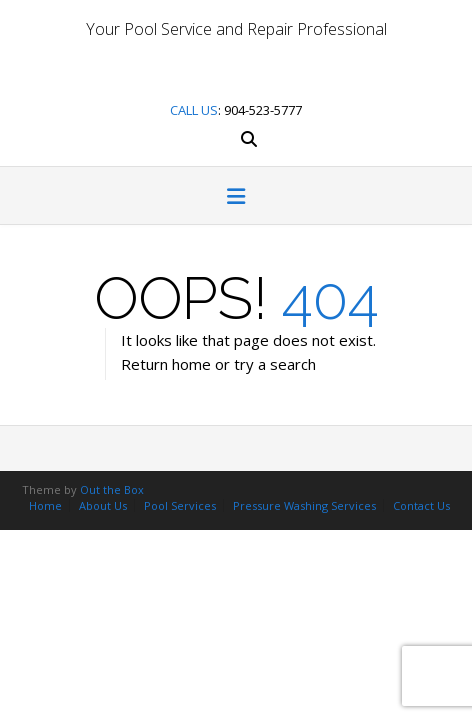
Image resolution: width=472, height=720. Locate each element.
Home (45, 505)
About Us (103, 505)
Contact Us (421, 505)
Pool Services (180, 505)
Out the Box (112, 489)
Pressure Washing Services (304, 505)
